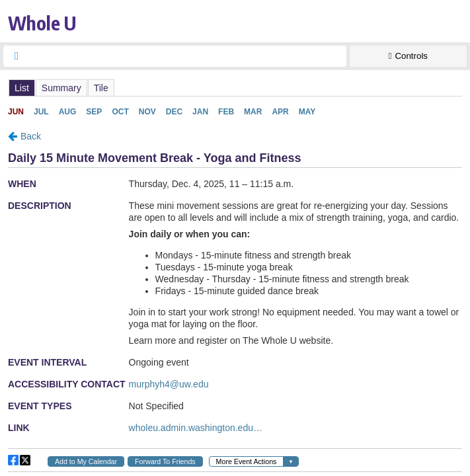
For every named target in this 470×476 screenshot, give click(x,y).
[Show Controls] (408, 56)
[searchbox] (187, 56)
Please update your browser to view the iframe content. (235, 88)
